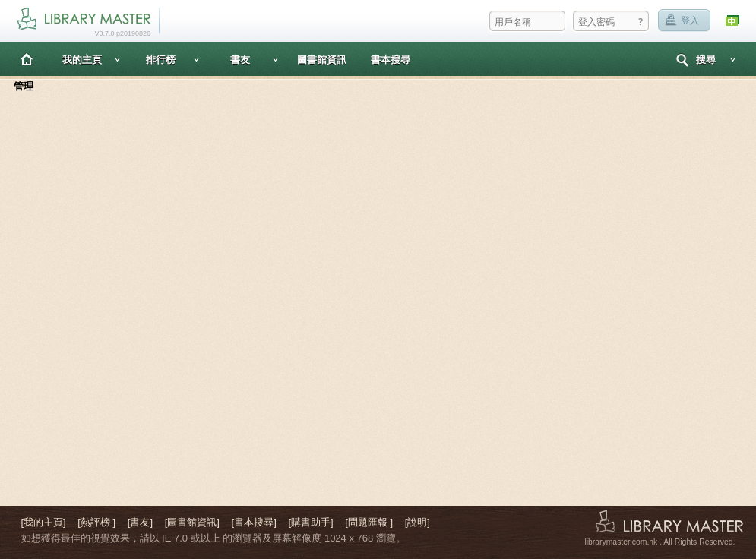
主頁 (27, 59)
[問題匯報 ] (369, 522)
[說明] (418, 522)
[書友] (140, 522)
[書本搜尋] (254, 522)
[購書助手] (310, 522)
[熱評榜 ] (96, 522)
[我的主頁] (44, 522)
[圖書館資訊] (192, 522)
